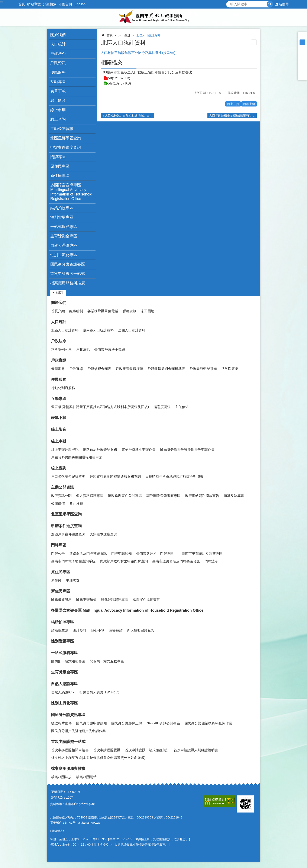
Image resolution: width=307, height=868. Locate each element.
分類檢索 (50, 4)
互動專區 (59, 399)
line (302, 70)
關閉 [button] (59, 293)
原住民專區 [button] (60, 166)
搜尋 (230, 3)
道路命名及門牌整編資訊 (88, 554)
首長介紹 (58, 311)
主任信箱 (182, 407)
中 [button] (302, 42)
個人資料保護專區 (90, 496)
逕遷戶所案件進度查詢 (68, 534)
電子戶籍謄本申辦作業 (139, 450)
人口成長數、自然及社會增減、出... (129, 115)
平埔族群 (73, 580)
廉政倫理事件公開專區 (125, 496)
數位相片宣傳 (61, 723)
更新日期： (59, 792)
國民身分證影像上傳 (127, 723)
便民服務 (59, 379)
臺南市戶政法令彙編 (110, 349)
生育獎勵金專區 (64, 236)
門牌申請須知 (122, 554)
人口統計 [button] (58, 44)
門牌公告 (58, 554)
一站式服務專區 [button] (64, 227)
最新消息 (58, 369)
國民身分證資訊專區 (68, 715)
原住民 (56, 580)
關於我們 (59, 303)
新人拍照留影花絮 (141, 630)
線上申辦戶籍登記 (65, 450)
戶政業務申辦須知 (203, 369)
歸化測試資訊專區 (115, 600)
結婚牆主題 (60, 630)
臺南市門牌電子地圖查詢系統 (73, 561)
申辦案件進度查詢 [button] (66, 147)
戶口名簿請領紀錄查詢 (68, 476)
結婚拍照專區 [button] (62, 208)
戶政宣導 (76, 369)
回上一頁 (233, 104)
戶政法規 (83, 349)
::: (1, 2)
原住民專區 (61, 572)
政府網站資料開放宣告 (202, 496)
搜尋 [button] (270, 4)
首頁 (22, 4)
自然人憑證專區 (64, 684)
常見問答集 (230, 369)
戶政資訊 (59, 360)
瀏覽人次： (59, 798)
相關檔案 (112, 62)
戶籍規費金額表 (99, 369)
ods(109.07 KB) (119, 83)
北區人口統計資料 (148, 35)
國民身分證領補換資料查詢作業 (208, 723)
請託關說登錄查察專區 (164, 496)
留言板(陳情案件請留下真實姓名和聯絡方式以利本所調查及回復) (100, 407)
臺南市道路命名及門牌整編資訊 (176, 561)
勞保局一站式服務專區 (107, 661)
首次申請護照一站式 (68, 742)
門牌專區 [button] (58, 157)
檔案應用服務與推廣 (68, 769)
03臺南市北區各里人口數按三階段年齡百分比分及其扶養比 (148, 72)
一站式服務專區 (64, 653)
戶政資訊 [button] (58, 63)
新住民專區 (61, 591)
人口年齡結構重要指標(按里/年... (231, 115)
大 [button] (302, 48)
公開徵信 (58, 503)
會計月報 (76, 503)
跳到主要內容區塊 (2, 2)
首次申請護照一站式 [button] (68, 274)
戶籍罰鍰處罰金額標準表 (166, 369)
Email (302, 76)
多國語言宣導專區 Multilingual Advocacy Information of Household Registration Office (71, 192)
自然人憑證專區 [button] (64, 245)
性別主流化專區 (64, 255)
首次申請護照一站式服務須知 (147, 750)
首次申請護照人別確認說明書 (196, 750)
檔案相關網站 (86, 777)
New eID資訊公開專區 (163, 723)
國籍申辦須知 (86, 600)
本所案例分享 (61, 349)
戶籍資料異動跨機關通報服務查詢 (115, 476)
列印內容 (254, 42)
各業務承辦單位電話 (103, 311)
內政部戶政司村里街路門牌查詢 (124, 561)
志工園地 (148, 311)
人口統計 (125, 35)
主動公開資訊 (62, 487)
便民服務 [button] (58, 72)
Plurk (302, 59)
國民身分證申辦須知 (91, 723)
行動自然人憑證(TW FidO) (99, 692)
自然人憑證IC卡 (63, 692)
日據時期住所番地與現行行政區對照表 (174, 476)
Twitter (302, 64)
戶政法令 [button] (58, 54)
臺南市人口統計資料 (98, 330)
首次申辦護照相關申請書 (70, 750)
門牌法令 (211, 561)
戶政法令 (59, 341)
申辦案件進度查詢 (66, 526)
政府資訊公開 (61, 496)
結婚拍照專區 (62, 622)
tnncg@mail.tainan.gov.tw (83, 823)
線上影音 (58, 101)
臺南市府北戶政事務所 (153, 17)
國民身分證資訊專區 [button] (68, 264)
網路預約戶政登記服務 (100, 450)
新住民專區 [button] (60, 176)
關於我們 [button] (58, 35)
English (80, 4)
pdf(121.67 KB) (119, 78)
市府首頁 (65, 4)
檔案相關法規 (61, 777)
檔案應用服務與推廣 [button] (68, 283)
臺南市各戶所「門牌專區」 (157, 554)
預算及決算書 (234, 496)
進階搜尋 (282, 4)
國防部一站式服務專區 (68, 661)
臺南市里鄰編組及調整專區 (202, 554)
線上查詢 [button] (58, 119)
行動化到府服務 (63, 388)
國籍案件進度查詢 (146, 600)
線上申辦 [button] (58, 110)
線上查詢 (59, 468)
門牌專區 (59, 545)
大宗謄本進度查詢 (103, 534)
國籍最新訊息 (61, 600)
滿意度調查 (162, 407)
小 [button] (302, 37)
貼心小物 (98, 630)
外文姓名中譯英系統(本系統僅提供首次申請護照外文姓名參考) (98, 758)
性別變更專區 (62, 217)
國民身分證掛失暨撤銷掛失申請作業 (187, 450)
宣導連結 (116, 630)
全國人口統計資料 (132, 330)
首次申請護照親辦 (107, 750)
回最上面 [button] (249, 104)
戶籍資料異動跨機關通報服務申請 (77, 457)
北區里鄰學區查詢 (66, 138)
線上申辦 (59, 441)
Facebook (302, 53)
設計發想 (80, 630)
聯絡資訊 (129, 311)
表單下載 (58, 91)
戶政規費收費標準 (129, 369)
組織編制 (76, 311)
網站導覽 (34, 4)
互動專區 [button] (58, 82)
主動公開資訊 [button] (62, 129)
